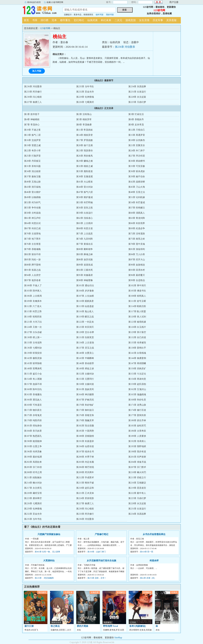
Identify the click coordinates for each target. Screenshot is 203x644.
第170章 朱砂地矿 (85, 405)
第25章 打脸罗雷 (32, 156)
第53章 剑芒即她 (85, 202)
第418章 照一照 (147, 552)
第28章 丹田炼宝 (32, 161)
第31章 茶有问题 (32, 166)
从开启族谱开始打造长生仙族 (101, 561)
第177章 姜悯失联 (137, 415)
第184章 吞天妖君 (33, 431)
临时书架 (100, 15)
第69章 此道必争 (137, 228)
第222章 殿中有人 (137, 493)
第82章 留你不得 (32, 254)
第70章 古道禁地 (32, 234)
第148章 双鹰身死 (33, 369)
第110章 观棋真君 (85, 301)
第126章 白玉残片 (137, 327)
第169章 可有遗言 (33, 405)
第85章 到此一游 (32, 260)
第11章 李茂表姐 (84, 130)
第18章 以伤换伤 (137, 140)
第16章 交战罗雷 (32, 140)
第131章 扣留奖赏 (85, 337)
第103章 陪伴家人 (33, 291)
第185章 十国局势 (85, 431)
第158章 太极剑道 (85, 384)
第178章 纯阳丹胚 (33, 420)
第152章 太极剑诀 (85, 374)
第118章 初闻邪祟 (33, 317)
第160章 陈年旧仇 (33, 389)
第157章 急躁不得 (33, 384)
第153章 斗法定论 (137, 374)
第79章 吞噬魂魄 (32, 249)
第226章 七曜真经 (85, 102)
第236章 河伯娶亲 (125, 47)
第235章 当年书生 (85, 87)
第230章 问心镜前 (33, 97)
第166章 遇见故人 (33, 400)
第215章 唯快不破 (85, 483)
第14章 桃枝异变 (85, 135)
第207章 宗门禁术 (137, 467)
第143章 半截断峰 (85, 358)
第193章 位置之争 (33, 446)
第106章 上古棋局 (33, 296)
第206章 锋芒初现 (85, 467)
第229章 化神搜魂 (85, 97)
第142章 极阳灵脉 (33, 358)
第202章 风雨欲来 (33, 462)
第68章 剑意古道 (85, 228)
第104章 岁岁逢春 (85, 291)
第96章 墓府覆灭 (137, 275)
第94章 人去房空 (32, 275)
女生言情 (144, 20)
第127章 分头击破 (33, 332)
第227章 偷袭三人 (33, 102)
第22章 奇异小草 (32, 151)
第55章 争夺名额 (32, 208)
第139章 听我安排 (33, 353)
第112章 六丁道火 (33, 306)
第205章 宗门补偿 (33, 467)
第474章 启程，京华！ (97, 578)
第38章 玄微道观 (85, 177)
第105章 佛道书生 (137, 291)
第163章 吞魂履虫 (33, 394)
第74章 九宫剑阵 (85, 239)
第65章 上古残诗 (85, 223)
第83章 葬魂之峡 (85, 254)
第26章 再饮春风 (85, 156)
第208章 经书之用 (33, 472)
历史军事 (158, 20)
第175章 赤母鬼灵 (33, 415)
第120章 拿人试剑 (137, 317)
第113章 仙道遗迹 (85, 306)
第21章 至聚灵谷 (137, 145)
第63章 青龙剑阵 (137, 218)
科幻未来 (106, 20)
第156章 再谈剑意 (137, 379)
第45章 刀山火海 (137, 187)
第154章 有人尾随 (33, 379)
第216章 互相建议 (137, 483)
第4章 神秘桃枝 (32, 119)
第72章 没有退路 (137, 234)
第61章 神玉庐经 (32, 218)
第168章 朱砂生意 (137, 400)
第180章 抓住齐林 (137, 420)
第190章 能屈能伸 (33, 441)
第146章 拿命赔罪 (85, 363)
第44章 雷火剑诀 (85, 187)
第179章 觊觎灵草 (85, 420)
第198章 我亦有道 (137, 452)
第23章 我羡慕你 (85, 151)
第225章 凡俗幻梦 (137, 102)
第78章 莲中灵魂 (137, 244)
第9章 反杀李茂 (136, 125)
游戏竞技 (131, 20)
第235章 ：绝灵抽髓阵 (44, 578)
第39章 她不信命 (137, 177)
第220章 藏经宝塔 (33, 493)
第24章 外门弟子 (137, 151)
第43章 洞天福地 (32, 187)
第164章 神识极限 (85, 394)
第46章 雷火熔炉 (32, 192)
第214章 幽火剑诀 (33, 483)
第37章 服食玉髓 (32, 177)
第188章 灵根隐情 (85, 436)
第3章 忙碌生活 (136, 114)
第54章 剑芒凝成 (137, 202)
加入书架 (37, 71)
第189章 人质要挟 (137, 436)
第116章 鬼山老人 (85, 311)
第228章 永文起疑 (137, 97)
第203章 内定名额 (85, 462)
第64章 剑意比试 (32, 223)
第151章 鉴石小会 (33, 374)
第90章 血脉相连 (137, 265)
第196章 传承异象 (33, 452)
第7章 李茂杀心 (32, 125)
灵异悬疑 (171, 20)
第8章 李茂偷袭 (84, 125)
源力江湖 (29, 626)
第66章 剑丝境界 (137, 223)
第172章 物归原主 (33, 410)
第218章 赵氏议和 (85, 488)
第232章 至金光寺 (85, 92)
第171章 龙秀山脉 (137, 405)
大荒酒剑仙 (49, 561)
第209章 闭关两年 (85, 472)
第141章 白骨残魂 (137, 353)
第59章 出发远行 (85, 213)
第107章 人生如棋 (85, 296)
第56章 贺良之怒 (85, 208)
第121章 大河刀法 (33, 322)
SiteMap (118, 638)
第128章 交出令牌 (85, 332)
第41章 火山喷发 (85, 182)
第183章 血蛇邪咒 (137, 426)
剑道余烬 (154, 561)
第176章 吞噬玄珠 (85, 415)
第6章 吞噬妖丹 (136, 119)
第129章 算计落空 (137, 332)
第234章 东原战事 (137, 87)
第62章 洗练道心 (85, 218)
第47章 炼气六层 (85, 192)
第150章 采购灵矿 (137, 369)
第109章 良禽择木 (33, 301)
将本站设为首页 (34, 2)
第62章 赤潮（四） (148, 578)
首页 (26, 20)
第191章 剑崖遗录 (85, 441)
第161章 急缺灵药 (85, 389)
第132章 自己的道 (137, 337)
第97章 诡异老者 (32, 280)
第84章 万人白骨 (137, 254)
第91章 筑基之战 (32, 270)
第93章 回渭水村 (137, 270)
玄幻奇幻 (79, 20)
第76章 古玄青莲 (32, 244)
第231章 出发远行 (137, 92)
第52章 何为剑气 (32, 202)
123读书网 (40, 10)
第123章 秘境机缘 (137, 322)
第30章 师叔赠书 (137, 161)
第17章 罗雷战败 (85, 140)
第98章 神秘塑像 (85, 280)
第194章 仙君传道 (85, 446)
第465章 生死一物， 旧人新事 (47, 552)
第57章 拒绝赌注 (137, 208)
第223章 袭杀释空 (33, 498)
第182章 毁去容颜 (85, 426)
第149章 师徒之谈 (85, 369)
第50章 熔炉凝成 (85, 197)
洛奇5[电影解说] (137, 626)
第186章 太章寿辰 (137, 431)
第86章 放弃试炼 (85, 260)
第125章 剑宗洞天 (85, 327)
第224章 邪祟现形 (85, 498)
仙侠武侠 (92, 20)
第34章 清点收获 (32, 171)
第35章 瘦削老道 (85, 171)
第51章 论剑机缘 (137, 197)
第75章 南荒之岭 (137, 239)
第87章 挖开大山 (137, 260)
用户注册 (174, 2)
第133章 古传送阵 (33, 343)
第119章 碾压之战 (85, 317)
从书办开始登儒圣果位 (154, 534)
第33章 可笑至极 (137, 166)
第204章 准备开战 (137, 462)
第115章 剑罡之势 (33, 311)
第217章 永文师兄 (33, 488)
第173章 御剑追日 (85, 410)
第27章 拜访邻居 (137, 156)
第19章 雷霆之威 (32, 145)
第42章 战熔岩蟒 (137, 182)
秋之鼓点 (55, 626)
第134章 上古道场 (85, 343)
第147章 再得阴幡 (137, 363)
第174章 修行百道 (137, 410)
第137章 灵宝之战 (85, 348)
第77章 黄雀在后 (85, 244)
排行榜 (45, 20)
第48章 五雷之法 (137, 192)
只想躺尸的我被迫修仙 (49, 534)
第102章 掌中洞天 (137, 286)
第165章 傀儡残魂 (137, 394)
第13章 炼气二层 (32, 135)
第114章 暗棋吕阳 (137, 306)
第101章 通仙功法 (85, 286)
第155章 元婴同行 (85, 379)
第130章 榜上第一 (33, 337)
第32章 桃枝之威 (85, 166)
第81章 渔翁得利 (137, 249)
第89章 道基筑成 (85, 265)
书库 (35, 20)
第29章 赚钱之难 (85, 161)
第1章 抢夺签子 (32, 114)
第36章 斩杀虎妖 (137, 171)
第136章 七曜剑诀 (33, 348)
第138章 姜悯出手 (137, 348)
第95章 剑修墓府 (85, 275)
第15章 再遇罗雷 (137, 135)
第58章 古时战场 (32, 213)
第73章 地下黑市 (32, 239)
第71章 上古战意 (85, 234)
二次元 (118, 20)
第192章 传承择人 (137, 441)
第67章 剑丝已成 (32, 228)
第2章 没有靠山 (84, 114)
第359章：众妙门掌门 (97, 552)
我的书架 (110, 15)
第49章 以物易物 (32, 197)
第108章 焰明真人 (137, 296)
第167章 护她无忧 (85, 400)
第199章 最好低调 (33, 457)
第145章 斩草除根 (33, 363)
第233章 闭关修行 (33, 92)
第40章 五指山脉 (32, 182)
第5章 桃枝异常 (84, 119)
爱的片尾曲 (83, 626)
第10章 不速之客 (32, 130)
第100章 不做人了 (33, 286)
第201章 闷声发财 (137, 457)
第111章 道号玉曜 (137, 301)
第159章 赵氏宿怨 (137, 384)
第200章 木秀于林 (85, 457)
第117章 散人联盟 (137, 311)
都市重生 (65, 20)
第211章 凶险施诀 (33, 478)
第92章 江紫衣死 (85, 270)
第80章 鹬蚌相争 (85, 249)
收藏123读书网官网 (55, 2)
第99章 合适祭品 (137, 280)
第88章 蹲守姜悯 (32, 265)
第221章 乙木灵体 (85, 493)
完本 (54, 20)
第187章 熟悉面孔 (33, 436)
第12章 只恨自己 (137, 130)
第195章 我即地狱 (137, 446)
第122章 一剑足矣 (85, 322)
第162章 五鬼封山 (137, 389)
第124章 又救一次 (33, 327)
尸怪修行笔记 (101, 534)
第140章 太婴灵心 (85, 353)
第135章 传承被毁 (137, 343)
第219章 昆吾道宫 (137, 488)
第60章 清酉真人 (137, 213)
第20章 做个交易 (85, 145)
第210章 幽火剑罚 (137, 472)
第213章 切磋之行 (137, 478)
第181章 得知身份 (33, 426)
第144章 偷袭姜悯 (137, 358)
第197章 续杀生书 (85, 452)
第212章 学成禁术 (85, 478)
